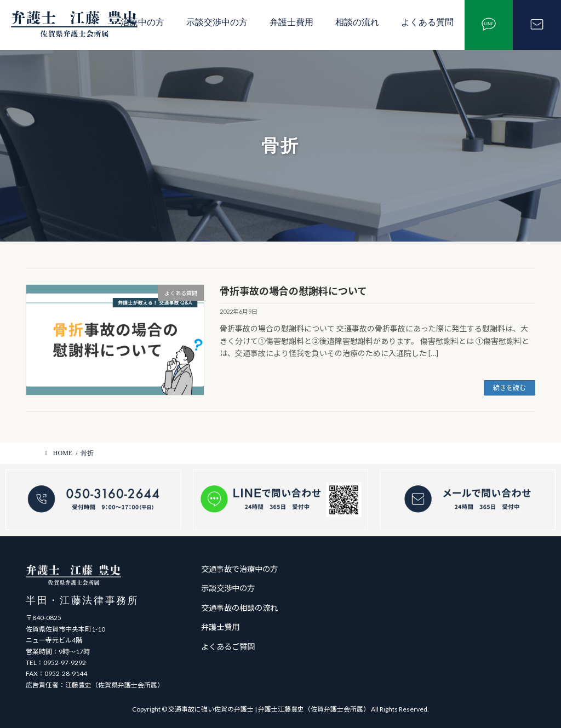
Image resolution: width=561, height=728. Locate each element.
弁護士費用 (291, 22)
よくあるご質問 (228, 646)
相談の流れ (357, 22)
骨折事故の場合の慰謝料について (293, 291)
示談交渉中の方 (217, 22)
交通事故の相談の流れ (239, 607)
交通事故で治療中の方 (239, 569)
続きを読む (510, 388)
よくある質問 (427, 22)
